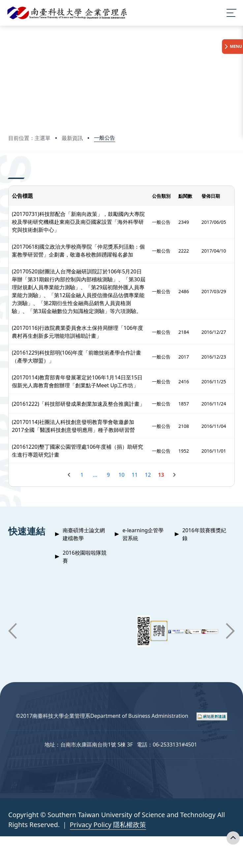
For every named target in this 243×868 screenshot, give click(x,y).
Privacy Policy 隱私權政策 (108, 825)
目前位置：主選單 (29, 138)
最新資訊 (72, 138)
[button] (13, 631)
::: (10, 170)
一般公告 (105, 138)
